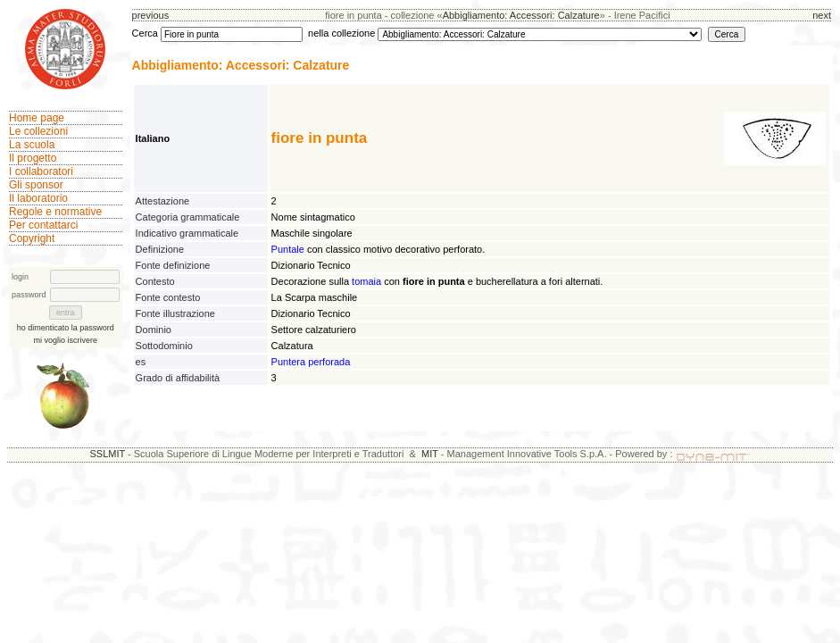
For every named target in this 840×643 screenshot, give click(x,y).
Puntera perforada (311, 362)
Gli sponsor (36, 185)
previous (151, 15)
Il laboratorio (38, 198)
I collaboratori (41, 171)
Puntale (288, 249)
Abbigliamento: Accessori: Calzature (521, 15)
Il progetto (33, 158)
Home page (37, 118)
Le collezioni (38, 131)
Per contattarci (43, 225)
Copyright (32, 238)
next (822, 15)
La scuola (32, 145)
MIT (430, 454)
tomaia (366, 281)
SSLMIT (107, 454)
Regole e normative (55, 212)
